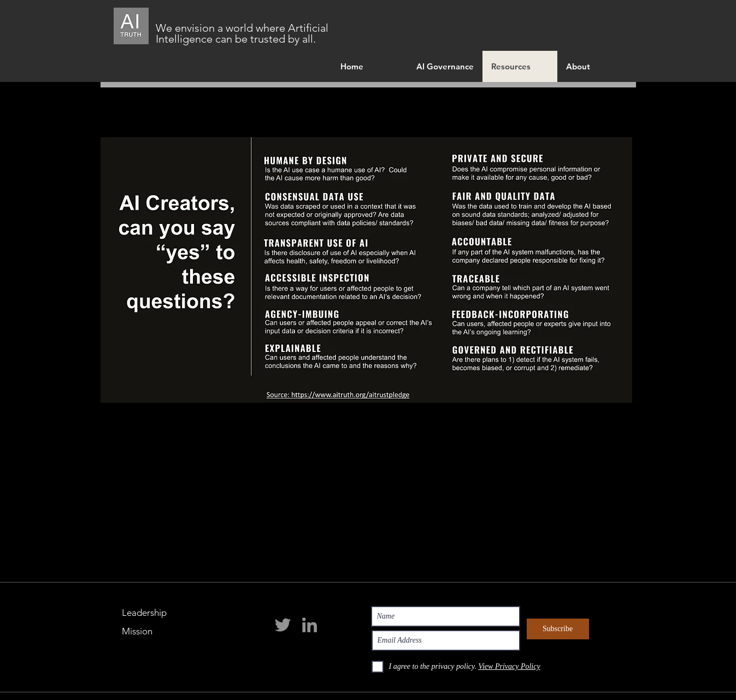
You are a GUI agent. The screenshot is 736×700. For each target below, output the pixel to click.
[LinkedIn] (310, 625)
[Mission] (146, 632)
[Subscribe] (558, 629)
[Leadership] (146, 613)
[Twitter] (283, 625)
